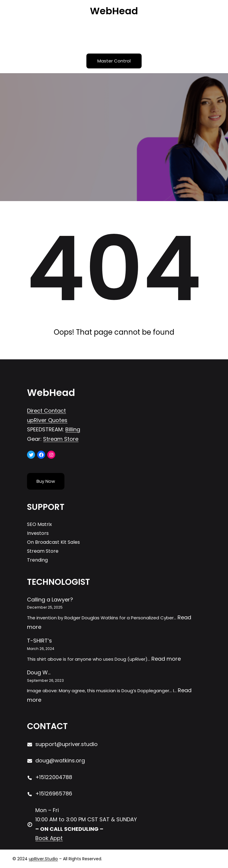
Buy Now (46, 481)
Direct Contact (46, 411)
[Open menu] (114, 35)
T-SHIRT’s (39, 641)
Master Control (114, 61)
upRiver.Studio (43, 859)
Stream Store (61, 439)
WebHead (114, 11)
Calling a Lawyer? (50, 600)
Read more (166, 659)
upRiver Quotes (47, 420)
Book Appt (49, 838)
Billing (73, 429)
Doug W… (39, 672)
